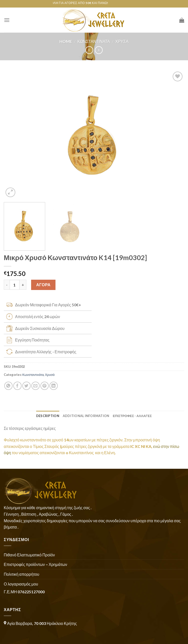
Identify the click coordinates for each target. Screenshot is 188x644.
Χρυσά (122, 41)
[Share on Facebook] (17, 386)
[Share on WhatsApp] (8, 386)
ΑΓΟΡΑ (43, 285)
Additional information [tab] (86, 416)
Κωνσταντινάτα (94, 41)
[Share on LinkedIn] (54, 386)
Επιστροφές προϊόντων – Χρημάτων (35, 564)
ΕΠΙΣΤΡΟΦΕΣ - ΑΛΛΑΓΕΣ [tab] (132, 416)
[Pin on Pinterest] (45, 386)
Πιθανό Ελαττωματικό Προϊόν (29, 555)
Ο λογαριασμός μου (21, 584)
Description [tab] (48, 416)
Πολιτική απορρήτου (21, 574)
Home (66, 41)
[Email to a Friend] (36, 386)
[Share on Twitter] (26, 386)
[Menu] (7, 20)
